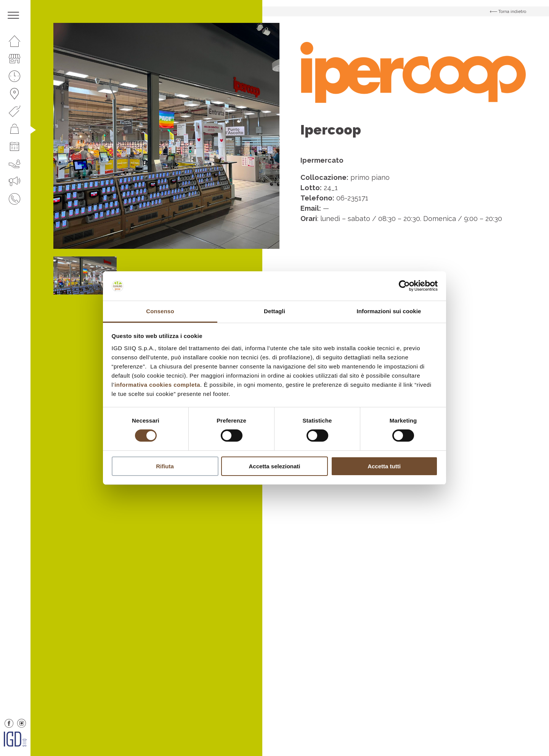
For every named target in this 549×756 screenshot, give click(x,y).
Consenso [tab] (160, 311)
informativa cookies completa (157, 385)
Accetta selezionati (274, 466)
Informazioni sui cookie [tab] (389, 311)
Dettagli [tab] (274, 311)
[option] (166, 136)
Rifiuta (165, 466)
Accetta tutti (384, 466)
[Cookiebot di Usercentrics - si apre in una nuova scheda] (404, 286)
